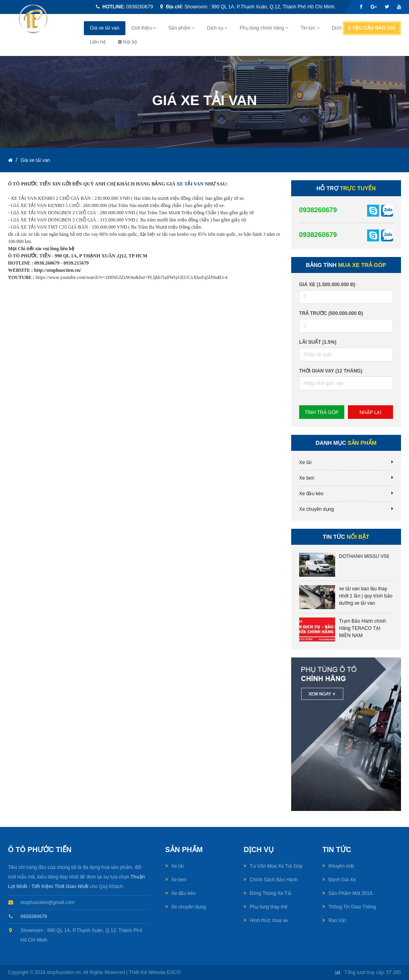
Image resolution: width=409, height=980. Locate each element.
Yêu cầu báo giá (372, 28)
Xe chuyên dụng (317, 509)
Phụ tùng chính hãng (264, 28)
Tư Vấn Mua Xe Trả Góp (276, 866)
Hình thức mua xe (269, 920)
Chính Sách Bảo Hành (274, 880)
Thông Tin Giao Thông (352, 907)
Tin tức (310, 28)
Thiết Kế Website (147, 972)
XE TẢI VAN (190, 184)
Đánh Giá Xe (342, 880)
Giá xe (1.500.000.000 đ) (327, 285)
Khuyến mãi (341, 866)
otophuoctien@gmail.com (48, 902)
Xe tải (305, 462)
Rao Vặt (337, 920)
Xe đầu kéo (311, 494)
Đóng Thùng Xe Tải (270, 893)
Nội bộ (128, 42)
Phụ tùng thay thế (269, 907)
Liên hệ (98, 42)
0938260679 (140, 7)
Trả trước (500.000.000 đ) (331, 313)
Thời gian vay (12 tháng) (331, 371)
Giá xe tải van (105, 28)
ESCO (174, 972)
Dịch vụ (217, 28)
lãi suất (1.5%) (318, 342)
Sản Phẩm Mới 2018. (351, 893)
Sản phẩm (182, 28)
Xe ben (307, 478)
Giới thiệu (144, 28)
